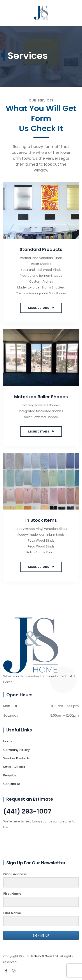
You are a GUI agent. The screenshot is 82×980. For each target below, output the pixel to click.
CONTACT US (20, 843)
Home (8, 741)
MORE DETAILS (39, 308)
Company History (17, 750)
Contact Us (12, 784)
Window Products (17, 758)
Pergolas (10, 775)
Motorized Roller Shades (41, 397)
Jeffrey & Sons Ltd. (44, 956)
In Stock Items (41, 520)
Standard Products (41, 249)
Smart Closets (14, 767)
